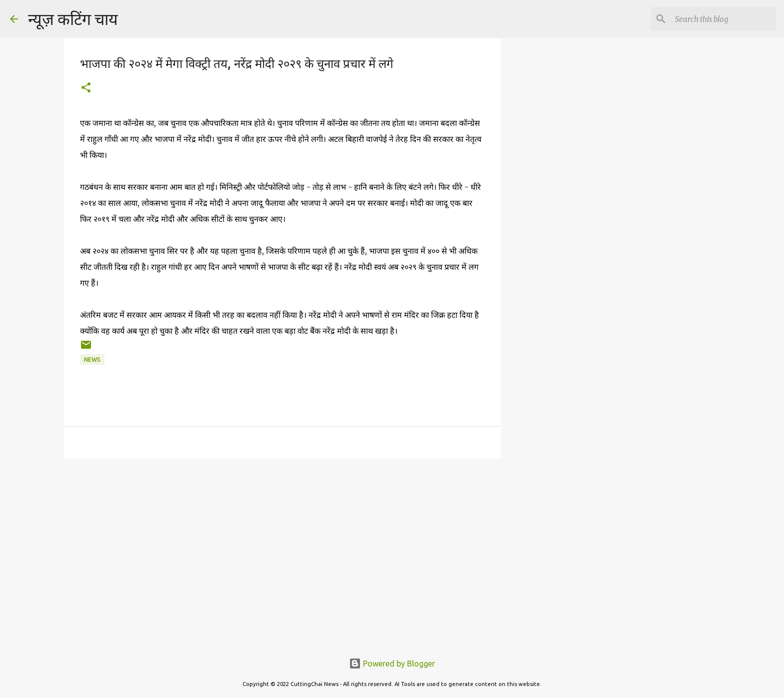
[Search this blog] (723, 19)
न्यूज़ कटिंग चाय (73, 19)
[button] (86, 88)
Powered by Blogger (392, 664)
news (92, 359)
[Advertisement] (552, 200)
